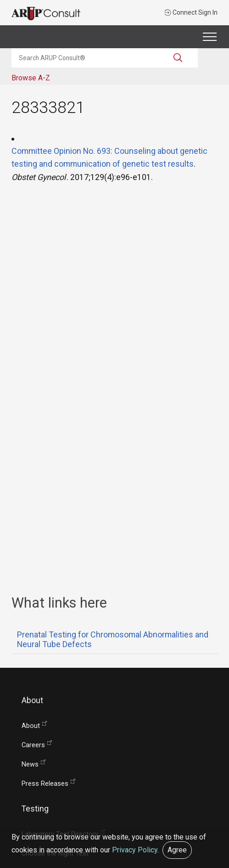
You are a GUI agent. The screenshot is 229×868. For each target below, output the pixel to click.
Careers (33, 745)
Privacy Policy (135, 850)
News (30, 764)
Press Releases (45, 784)
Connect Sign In (191, 12)
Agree (177, 850)
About (31, 726)
